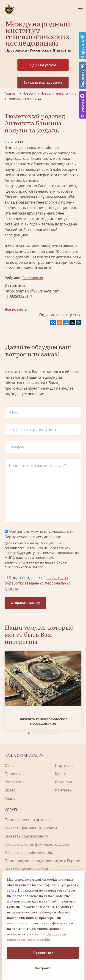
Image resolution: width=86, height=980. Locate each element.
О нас (10, 765)
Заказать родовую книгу (26, 836)
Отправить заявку (25, 603)
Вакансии (64, 782)
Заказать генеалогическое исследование (43, 721)
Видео (10, 790)
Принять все (43, 953)
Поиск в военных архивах (28, 820)
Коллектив (14, 782)
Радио (10, 798)
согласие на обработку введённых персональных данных (38, 583)
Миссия (62, 774)
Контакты (64, 790)
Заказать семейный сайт (27, 869)
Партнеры (64, 765)
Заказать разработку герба (29, 853)
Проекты (12, 774)
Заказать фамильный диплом (31, 828)
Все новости (16, 309)
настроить (16, 923)
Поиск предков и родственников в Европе (42, 861)
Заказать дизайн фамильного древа (37, 844)
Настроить (43, 968)
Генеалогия (33, 278)
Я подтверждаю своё (38, 583)
